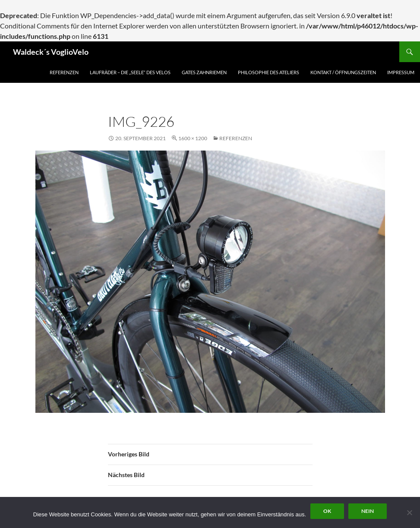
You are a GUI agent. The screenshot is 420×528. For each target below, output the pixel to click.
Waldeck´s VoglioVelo (51, 52)
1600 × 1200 (193, 138)
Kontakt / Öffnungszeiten (343, 72)
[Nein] (409, 512)
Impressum (401, 72)
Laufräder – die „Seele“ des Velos (130, 72)
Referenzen (64, 72)
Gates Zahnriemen (204, 72)
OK (327, 511)
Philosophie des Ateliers (268, 72)
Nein (368, 511)
